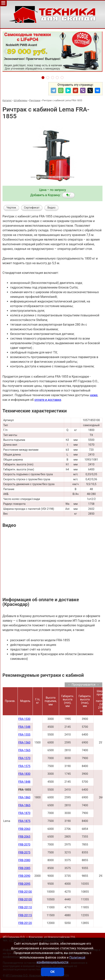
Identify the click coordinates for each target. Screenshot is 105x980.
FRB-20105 (25, 900)
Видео (52, 208)
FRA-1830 (24, 774)
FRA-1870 (24, 813)
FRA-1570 (24, 758)
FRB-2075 (24, 853)
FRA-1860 (24, 797)
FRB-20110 (25, 907)
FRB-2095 (24, 884)
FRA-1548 (24, 727)
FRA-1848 (24, 782)
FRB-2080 (24, 860)
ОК (52, 972)
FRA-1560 (24, 743)
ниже (94, 395)
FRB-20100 (25, 892)
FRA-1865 (24, 805)
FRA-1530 (24, 719)
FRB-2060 (24, 829)
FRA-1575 (24, 766)
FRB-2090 (24, 876)
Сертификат (32, 208)
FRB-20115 (25, 915)
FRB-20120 (25, 923)
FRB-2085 (24, 868)
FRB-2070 (24, 845)
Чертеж (11, 208)
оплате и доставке (48, 400)
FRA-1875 (24, 821)
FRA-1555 (24, 735)
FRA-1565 (24, 750)
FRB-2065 (24, 837)
